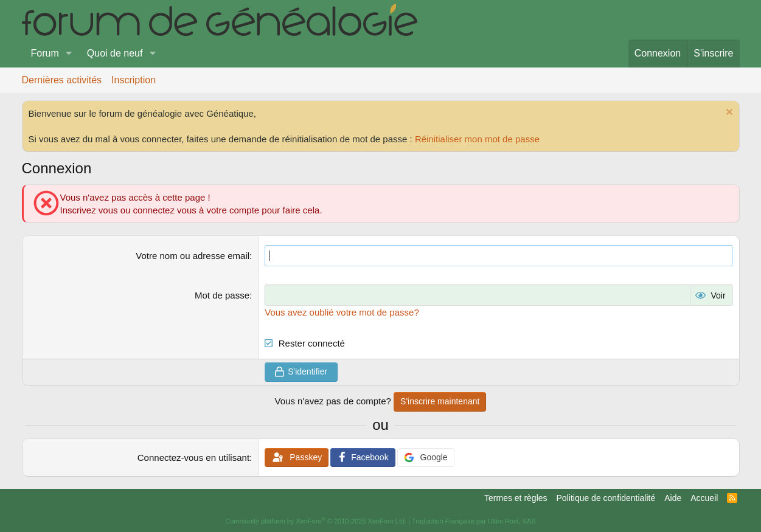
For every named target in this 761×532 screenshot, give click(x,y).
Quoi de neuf (115, 53)
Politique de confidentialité (606, 498)
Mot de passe (222, 295)
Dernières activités (62, 80)
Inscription (134, 80)
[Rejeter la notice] (728, 113)
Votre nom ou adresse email (193, 256)
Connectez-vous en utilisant (193, 458)
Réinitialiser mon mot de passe (477, 139)
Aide (673, 498)
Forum (45, 53)
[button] (69, 54)
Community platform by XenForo (316, 521)
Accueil (704, 498)
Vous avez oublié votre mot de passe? (342, 312)
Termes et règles (516, 498)
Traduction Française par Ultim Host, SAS (474, 521)
